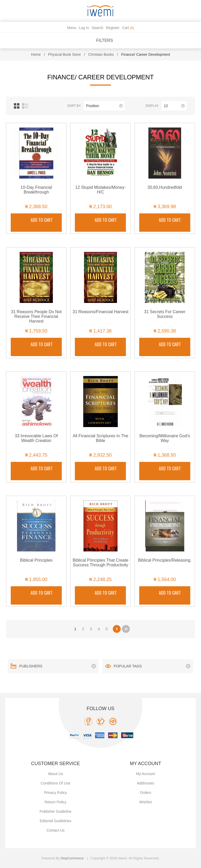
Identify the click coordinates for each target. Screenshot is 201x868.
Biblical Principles (36, 560)
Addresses (146, 783)
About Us (55, 774)
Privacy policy (55, 793)
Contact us (55, 830)
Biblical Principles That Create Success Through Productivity (100, 563)
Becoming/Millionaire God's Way (165, 438)
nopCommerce (72, 858)
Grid (17, 106)
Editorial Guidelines (56, 821)
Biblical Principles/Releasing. (165, 560)
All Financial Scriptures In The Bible (100, 438)
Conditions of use (55, 783)
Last (126, 629)
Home (36, 54)
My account (146, 774)
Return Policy (55, 802)
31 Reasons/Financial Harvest (100, 312)
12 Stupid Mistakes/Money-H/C (100, 190)
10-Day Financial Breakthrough (36, 190)
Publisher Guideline (55, 811)
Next (117, 629)
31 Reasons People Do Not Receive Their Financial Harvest (36, 316)
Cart (128, 28)
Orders (146, 793)
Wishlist (146, 802)
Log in (84, 28)
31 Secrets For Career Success (165, 314)
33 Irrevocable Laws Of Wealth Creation (36, 438)
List (25, 106)
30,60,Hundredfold (165, 187)
